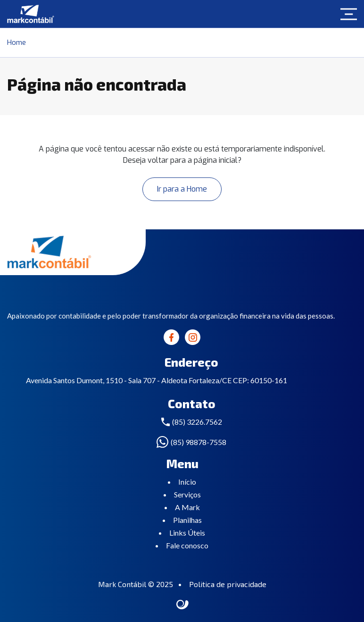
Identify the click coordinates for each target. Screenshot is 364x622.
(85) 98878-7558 (199, 442)
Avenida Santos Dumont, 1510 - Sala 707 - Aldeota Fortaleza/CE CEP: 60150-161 (157, 380)
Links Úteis (187, 533)
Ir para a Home (182, 189)
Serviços (187, 494)
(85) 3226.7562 (197, 422)
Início (187, 482)
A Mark (187, 507)
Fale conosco (187, 545)
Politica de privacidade (228, 584)
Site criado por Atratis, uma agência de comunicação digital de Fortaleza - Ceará (183, 605)
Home (17, 42)
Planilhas (187, 520)
